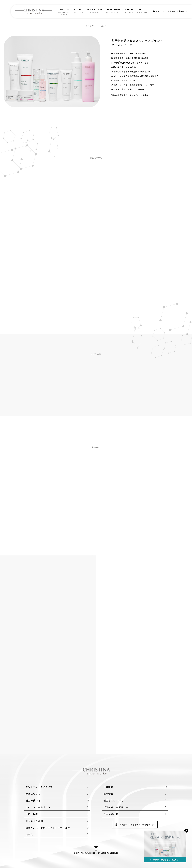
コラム (29, 834)
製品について (33, 794)
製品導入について (113, 800)
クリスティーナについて (39, 787)
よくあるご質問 (34, 821)
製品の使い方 (33, 800)
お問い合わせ (111, 814)
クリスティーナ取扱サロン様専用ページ (172, 11)
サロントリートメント (38, 807)
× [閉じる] (186, 831)
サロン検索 (32, 814)
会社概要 (108, 787)
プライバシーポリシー (116, 807)
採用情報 (108, 794)
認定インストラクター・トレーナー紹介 (48, 828)
